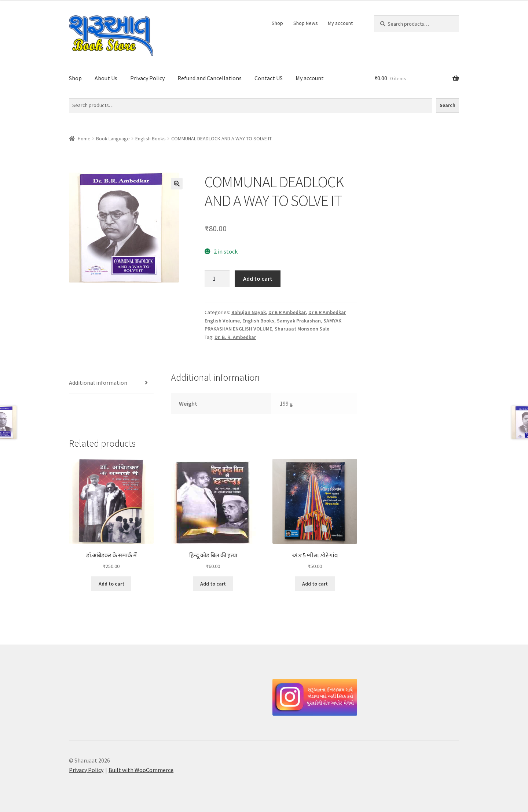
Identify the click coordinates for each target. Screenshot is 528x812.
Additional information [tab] (98, 383)
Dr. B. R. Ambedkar (235, 337)
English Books (151, 139)
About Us (106, 78)
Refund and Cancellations (210, 78)
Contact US (269, 78)
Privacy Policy (147, 78)
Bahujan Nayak (249, 312)
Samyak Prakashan (299, 321)
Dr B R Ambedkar (287, 312)
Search (448, 105)
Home (84, 139)
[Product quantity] (217, 279)
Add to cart (258, 278)
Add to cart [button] (111, 584)
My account (340, 23)
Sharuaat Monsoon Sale (302, 329)
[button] (177, 184)
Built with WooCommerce (141, 770)
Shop (277, 23)
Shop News (306, 23)
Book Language (113, 139)
